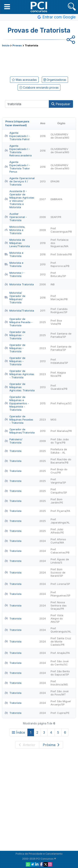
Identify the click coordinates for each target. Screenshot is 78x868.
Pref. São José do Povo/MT (60, 693)
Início (6, 45)
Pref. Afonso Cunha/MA (58, 541)
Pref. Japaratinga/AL (60, 521)
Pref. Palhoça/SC (61, 403)
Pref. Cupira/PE (60, 713)
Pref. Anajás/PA (60, 653)
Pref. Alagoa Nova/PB (58, 374)
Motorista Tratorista (19, 284)
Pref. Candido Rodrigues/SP (59, 311)
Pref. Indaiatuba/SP (59, 361)
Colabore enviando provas (39, 87)
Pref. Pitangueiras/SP (60, 594)
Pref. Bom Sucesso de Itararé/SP (58, 572)
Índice (18, 732)
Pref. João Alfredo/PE (57, 531)
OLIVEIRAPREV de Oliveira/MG (60, 136)
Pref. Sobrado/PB (61, 254)
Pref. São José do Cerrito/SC (60, 663)
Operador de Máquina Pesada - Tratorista (18, 322)
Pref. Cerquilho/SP (59, 491)
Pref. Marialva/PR (61, 431)
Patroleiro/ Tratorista (13, 441)
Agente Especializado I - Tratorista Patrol (17, 136)
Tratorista (13, 451)
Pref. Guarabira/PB (59, 387)
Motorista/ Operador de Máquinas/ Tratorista (15, 298)
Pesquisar (61, 104)
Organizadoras (55, 80)
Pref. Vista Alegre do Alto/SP (57, 618)
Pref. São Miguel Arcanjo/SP (61, 703)
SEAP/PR (56, 217)
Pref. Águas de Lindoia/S (60, 561)
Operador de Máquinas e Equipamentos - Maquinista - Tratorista (17, 403)
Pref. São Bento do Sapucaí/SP (60, 673)
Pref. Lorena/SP (60, 584)
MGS (53, 420)
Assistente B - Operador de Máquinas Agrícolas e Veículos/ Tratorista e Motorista (19, 199)
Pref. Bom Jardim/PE (57, 501)
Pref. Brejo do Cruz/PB (59, 471)
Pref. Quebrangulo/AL (61, 630)
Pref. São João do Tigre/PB (60, 441)
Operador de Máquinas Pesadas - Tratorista (19, 420)
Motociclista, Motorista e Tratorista (15, 230)
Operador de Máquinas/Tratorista (20, 431)
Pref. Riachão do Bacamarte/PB (61, 461)
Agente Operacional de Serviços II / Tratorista (20, 181)
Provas (17, 45)
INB (53, 284)
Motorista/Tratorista (19, 311)
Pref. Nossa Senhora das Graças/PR (59, 605)
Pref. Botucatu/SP (58, 274)
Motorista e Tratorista (14, 254)
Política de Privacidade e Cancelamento (39, 854)
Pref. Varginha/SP (58, 481)
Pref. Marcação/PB (59, 298)
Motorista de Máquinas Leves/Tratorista (17, 243)
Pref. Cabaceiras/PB (60, 551)
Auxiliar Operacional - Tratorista (16, 217)
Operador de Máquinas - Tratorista (15, 335)
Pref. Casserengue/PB (61, 230)
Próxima (51, 745)
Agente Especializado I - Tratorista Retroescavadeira (18, 151)
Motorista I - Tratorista (14, 274)
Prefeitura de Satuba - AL (59, 451)
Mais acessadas (24, 80)
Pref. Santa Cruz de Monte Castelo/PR (61, 641)
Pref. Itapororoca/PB (60, 264)
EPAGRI (55, 181)
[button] (7, 7)
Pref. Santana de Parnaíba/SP (61, 335)
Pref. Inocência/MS (59, 683)
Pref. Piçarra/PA (60, 511)
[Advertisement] (39, 61)
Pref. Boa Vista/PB (56, 322)
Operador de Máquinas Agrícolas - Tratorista (19, 374)
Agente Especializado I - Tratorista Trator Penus (17, 167)
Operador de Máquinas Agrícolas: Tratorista (20, 387)
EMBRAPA (56, 199)
